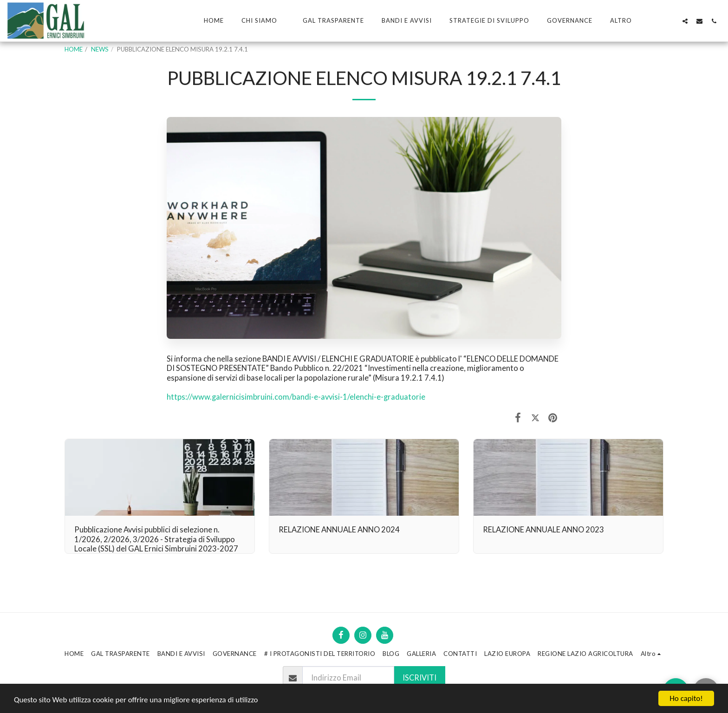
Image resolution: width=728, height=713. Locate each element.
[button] (263, 21)
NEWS (100, 49)
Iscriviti (419, 678)
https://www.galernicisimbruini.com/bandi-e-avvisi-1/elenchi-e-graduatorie (296, 397)
